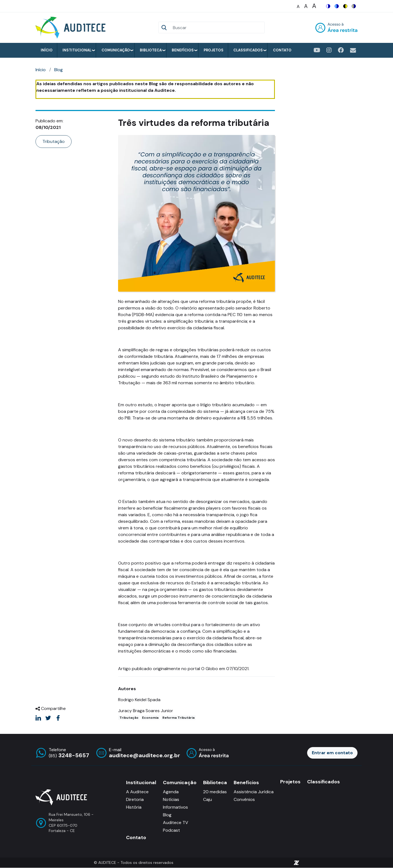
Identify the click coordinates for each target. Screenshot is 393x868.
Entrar (336, 28)
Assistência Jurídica (254, 792)
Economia (150, 718)
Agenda (171, 792)
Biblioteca (151, 50)
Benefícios (183, 50)
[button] (197, 213)
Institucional (77, 50)
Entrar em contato (332, 753)
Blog (58, 70)
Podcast (171, 830)
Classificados (248, 50)
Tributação (54, 141)
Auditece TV (176, 823)
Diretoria (135, 799)
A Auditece (137, 792)
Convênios (244, 799)
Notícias (171, 799)
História (134, 807)
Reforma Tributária (178, 718)
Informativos (175, 807)
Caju (208, 799)
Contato (282, 50)
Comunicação (116, 50)
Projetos (214, 50)
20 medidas (215, 792)
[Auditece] (72, 28)
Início (47, 50)
